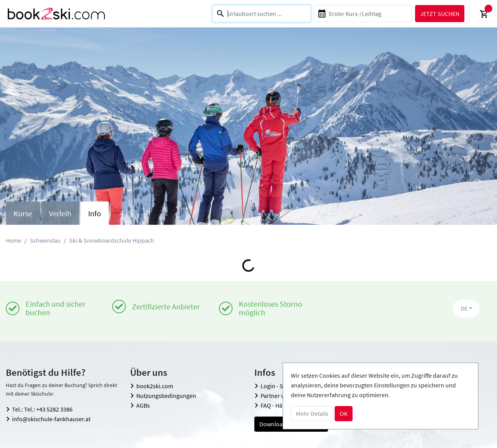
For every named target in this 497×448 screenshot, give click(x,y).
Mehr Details (312, 413)
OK (344, 413)
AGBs (143, 405)
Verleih (60, 213)
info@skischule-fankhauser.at (51, 419)
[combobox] (262, 14)
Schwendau (45, 240)
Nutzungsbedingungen (166, 396)
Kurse (23, 213)
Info (95, 213)
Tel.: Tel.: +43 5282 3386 (42, 409)
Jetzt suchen (440, 14)
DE (464, 308)
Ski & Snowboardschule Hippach (112, 240)
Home (14, 240)
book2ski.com (155, 386)
